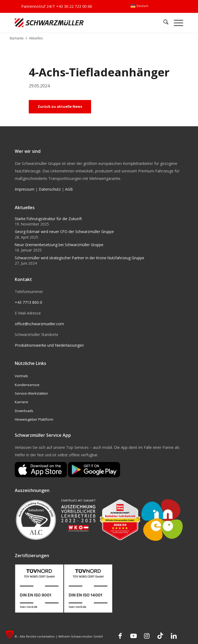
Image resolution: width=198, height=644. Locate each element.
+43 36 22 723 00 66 (74, 6)
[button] (10, 634)
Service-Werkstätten (31, 393)
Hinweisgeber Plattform (34, 419)
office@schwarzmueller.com (39, 324)
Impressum (25, 189)
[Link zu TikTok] (160, 636)
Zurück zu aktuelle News (60, 106)
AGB (69, 189)
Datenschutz (50, 189)
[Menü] (176, 23)
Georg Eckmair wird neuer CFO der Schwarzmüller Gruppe (64, 232)
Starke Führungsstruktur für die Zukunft (48, 219)
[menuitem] (139, 6)
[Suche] (163, 23)
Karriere (21, 402)
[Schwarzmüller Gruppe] (65, 23)
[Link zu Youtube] (134, 636)
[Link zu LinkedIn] (174, 636)
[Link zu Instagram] (147, 636)
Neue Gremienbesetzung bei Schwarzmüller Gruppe (59, 245)
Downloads (24, 411)
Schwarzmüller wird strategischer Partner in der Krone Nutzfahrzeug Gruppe (80, 258)
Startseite (17, 38)
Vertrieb (21, 376)
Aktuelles (36, 38)
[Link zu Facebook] (120, 636)
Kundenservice (27, 385)
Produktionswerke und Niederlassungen (49, 345)
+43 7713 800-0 (28, 302)
